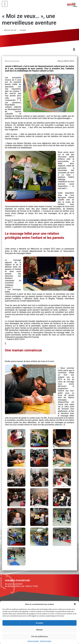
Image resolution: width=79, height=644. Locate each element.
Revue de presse (12, 61)
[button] (75, 604)
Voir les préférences (40, 636)
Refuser (39, 630)
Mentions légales (33, 641)
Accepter (39, 623)
